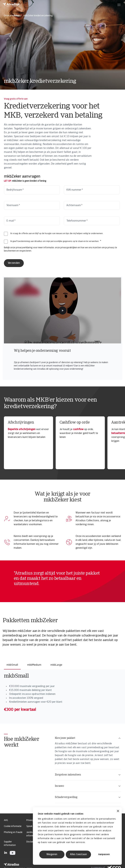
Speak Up (31, 826)
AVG (6, 820)
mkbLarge (56, 665)
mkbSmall (12, 665)
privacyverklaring (24, 248)
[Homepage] (11, 5)
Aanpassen (104, 855)
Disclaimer (31, 842)
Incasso (88, 786)
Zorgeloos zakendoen (88, 775)
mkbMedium (34, 665)
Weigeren (52, 854)
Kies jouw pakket (88, 738)
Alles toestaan (78, 854)
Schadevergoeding (88, 797)
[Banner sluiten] (118, 811)
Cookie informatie (13, 826)
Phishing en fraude (13, 832)
